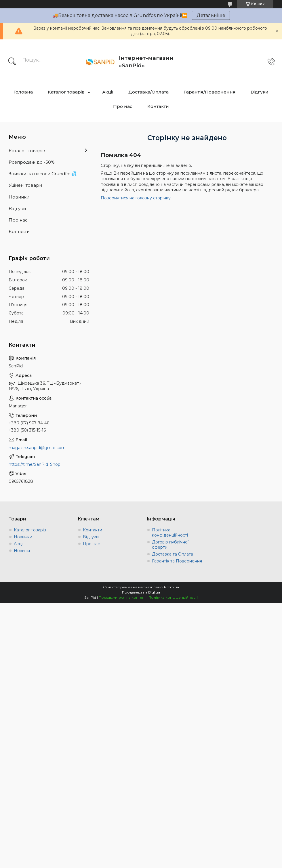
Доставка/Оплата (148, 92)
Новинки (19, 197)
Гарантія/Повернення (210, 92)
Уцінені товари (25, 185)
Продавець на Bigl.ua (141, 592)
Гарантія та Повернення (177, 561)
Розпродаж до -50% (32, 162)
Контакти (158, 106)
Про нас (123, 106)
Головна (23, 92)
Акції (108, 92)
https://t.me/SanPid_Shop (35, 464)
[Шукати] (12, 62)
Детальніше (211, 15)
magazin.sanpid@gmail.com (37, 448)
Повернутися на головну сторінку (136, 198)
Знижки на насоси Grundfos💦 (43, 174)
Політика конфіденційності (170, 533)
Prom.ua (172, 587)
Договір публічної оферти (170, 545)
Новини (22, 551)
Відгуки (260, 92)
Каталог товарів (66, 92)
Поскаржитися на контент (122, 597)
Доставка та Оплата (173, 554)
